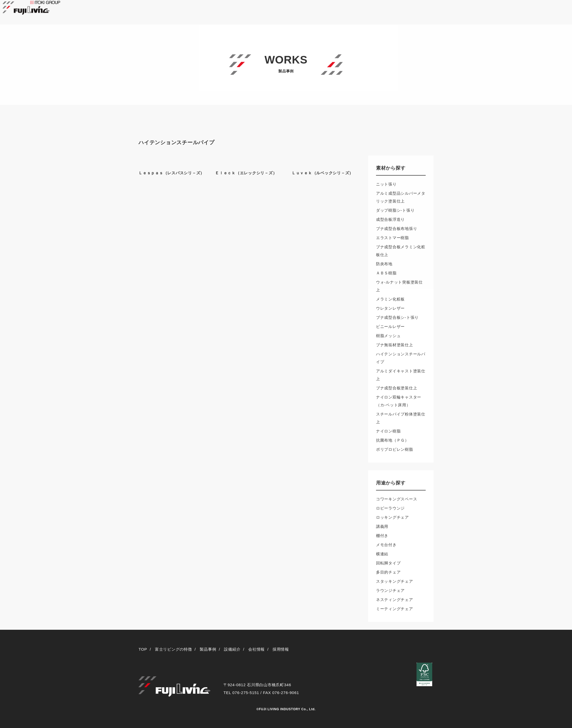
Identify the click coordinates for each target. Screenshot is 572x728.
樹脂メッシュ (388, 336)
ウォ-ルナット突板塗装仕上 (399, 286)
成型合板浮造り (390, 219)
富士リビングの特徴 (174, 649)
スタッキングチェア (395, 581)
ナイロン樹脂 (388, 431)
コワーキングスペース (397, 499)
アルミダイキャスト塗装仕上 (401, 375)
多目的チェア (388, 572)
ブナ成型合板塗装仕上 (397, 388)
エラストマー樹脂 (392, 238)
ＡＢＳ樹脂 (386, 273)
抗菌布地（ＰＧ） (392, 440)
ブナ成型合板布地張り (397, 229)
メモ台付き (386, 545)
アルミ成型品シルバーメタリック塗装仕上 (401, 197)
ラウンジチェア (390, 590)
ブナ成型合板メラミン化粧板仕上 (401, 251)
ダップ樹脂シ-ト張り (395, 210)
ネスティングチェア (395, 600)
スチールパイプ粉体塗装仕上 (401, 418)
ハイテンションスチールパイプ (401, 358)
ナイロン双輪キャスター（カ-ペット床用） (399, 401)
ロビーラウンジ (390, 508)
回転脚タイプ (388, 563)
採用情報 (281, 649)
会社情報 (256, 649)
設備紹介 (232, 649)
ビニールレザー (390, 327)
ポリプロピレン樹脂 (395, 449)
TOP (143, 649)
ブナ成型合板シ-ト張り (397, 317)
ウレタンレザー (390, 308)
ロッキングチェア (392, 517)
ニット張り (386, 184)
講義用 (382, 526)
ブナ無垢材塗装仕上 (395, 345)
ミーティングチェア (395, 609)
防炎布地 (384, 264)
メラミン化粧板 (390, 299)
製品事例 (208, 649)
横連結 (382, 554)
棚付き (382, 536)
